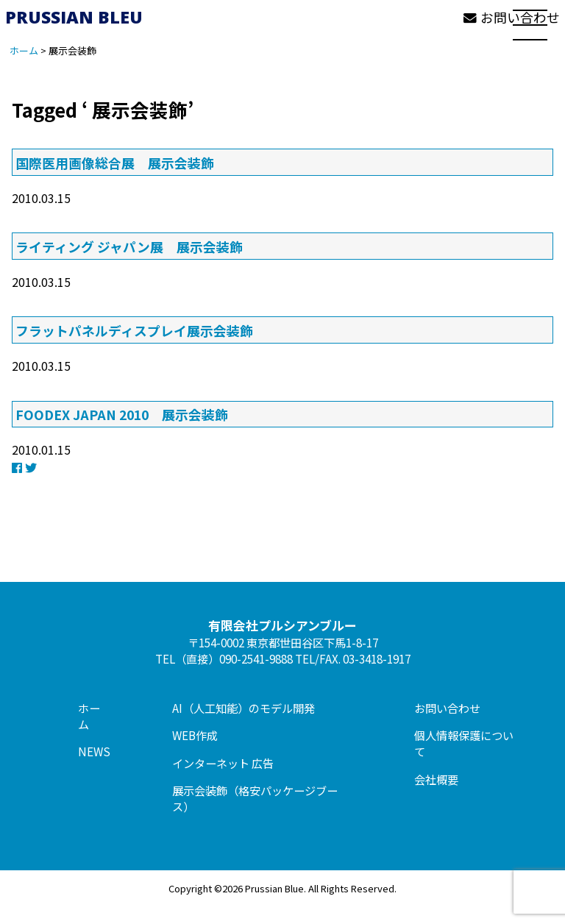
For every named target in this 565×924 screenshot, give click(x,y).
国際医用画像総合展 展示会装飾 (115, 163)
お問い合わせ (447, 708)
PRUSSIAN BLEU (74, 17)
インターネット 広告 (223, 763)
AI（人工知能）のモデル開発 (244, 708)
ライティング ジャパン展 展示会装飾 (129, 246)
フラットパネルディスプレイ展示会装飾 (134, 330)
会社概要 (436, 779)
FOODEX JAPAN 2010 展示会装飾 (122, 414)
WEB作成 (195, 735)
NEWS (94, 751)
